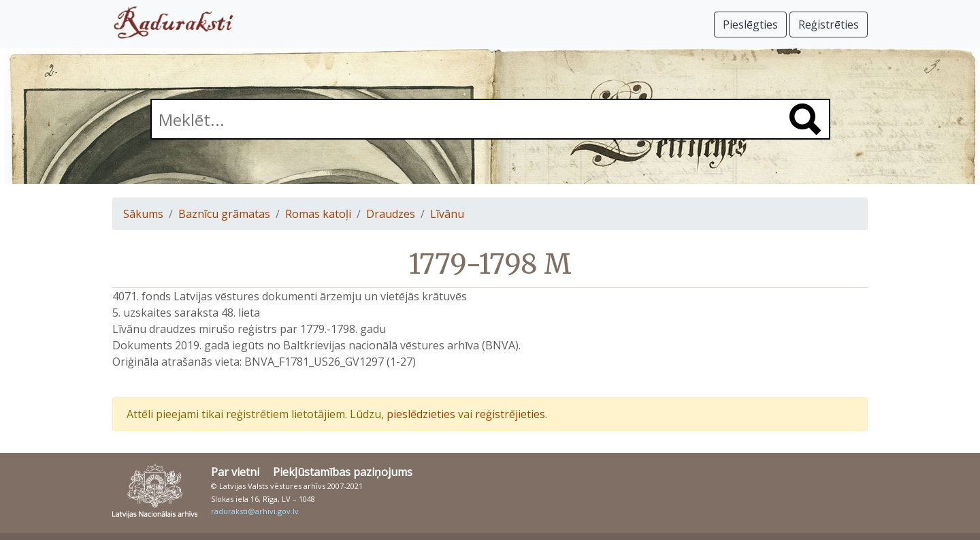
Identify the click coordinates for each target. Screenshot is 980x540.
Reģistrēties (829, 25)
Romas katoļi (318, 214)
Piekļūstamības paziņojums (343, 472)
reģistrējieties (510, 414)
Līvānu (447, 214)
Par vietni (235, 472)
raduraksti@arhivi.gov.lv (255, 511)
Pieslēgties (750, 25)
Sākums (143, 214)
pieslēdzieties (421, 414)
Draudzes (391, 214)
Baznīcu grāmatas (224, 214)
